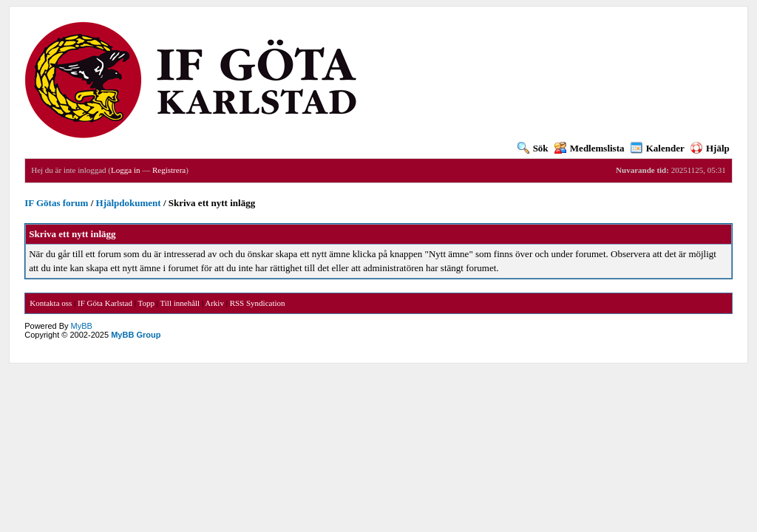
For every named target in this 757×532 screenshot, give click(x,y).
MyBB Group (136, 335)
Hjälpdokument (129, 203)
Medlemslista (590, 148)
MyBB (82, 326)
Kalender (658, 148)
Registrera (169, 170)
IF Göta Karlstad (105, 303)
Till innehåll (180, 303)
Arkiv (214, 303)
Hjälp (710, 148)
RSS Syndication (258, 303)
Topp (146, 303)
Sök (533, 148)
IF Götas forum (56, 203)
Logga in (125, 170)
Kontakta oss (51, 303)
